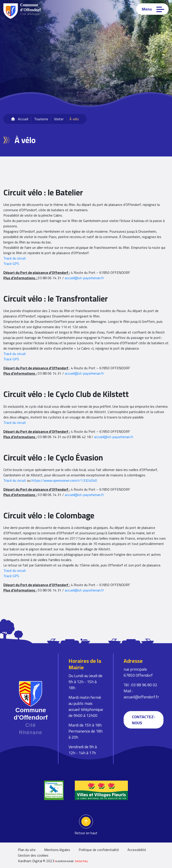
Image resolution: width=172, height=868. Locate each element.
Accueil (23, 119)
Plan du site (27, 850)
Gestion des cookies (33, 855)
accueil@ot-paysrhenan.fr (84, 278)
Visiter (59, 119)
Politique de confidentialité (99, 850)
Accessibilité (137, 850)
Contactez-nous (144, 720)
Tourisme (41, 119)
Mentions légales (57, 850)
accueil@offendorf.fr (141, 697)
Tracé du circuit (15, 258)
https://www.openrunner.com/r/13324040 (64, 480)
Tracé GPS (11, 264)
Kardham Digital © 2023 (53, 861)
